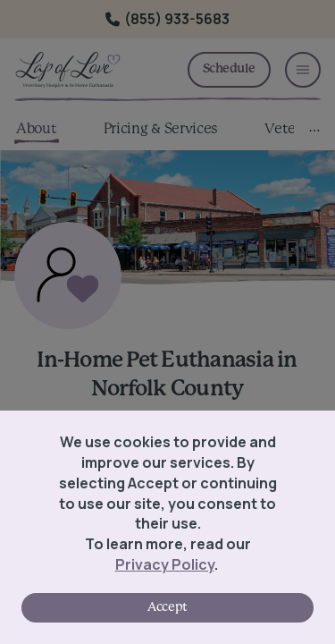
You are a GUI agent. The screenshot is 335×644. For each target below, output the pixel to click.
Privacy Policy (165, 564)
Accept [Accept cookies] (167, 607)
